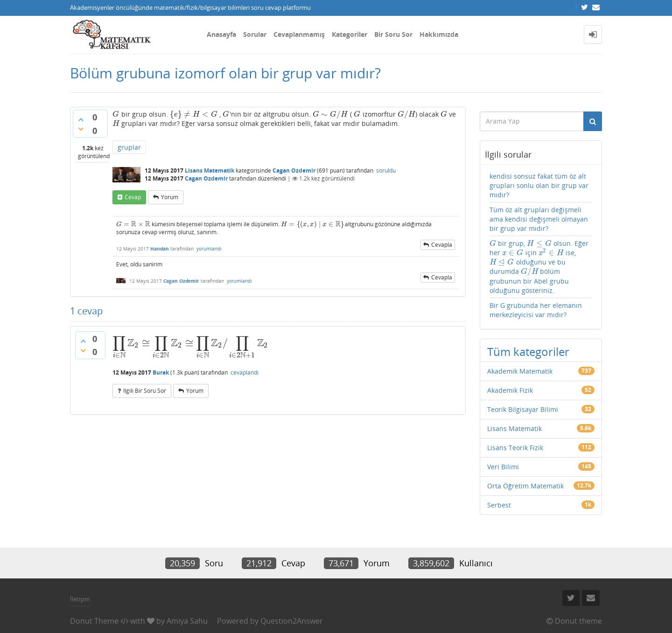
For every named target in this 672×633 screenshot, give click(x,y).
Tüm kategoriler (528, 351)
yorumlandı (209, 249)
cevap (133, 197)
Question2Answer (292, 621)
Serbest (499, 505)
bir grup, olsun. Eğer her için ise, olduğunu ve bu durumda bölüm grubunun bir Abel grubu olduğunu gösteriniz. (539, 267)
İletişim (80, 599)
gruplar (129, 147)
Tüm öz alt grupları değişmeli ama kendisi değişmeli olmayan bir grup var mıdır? (539, 219)
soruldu (386, 170)
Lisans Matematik (210, 170)
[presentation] (116, 114)
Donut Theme (94, 621)
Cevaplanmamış (299, 34)
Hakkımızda (439, 34)
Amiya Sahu (187, 621)
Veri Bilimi (503, 467)
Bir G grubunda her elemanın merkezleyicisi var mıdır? (536, 310)
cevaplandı (245, 372)
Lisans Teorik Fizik (515, 448)
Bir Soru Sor (393, 34)
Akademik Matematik (520, 371)
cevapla (442, 245)
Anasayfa (221, 34)
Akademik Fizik (510, 390)
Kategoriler (350, 34)
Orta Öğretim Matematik (525, 486)
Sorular (255, 34)
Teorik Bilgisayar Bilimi (523, 409)
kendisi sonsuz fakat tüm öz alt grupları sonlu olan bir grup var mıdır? (539, 185)
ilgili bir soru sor (145, 391)
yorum (170, 197)
